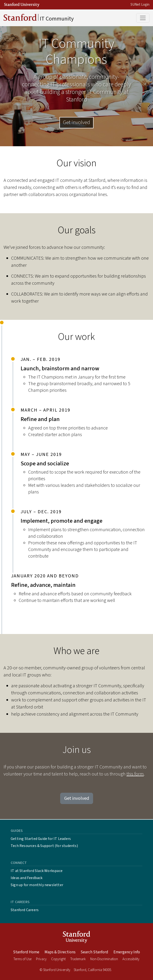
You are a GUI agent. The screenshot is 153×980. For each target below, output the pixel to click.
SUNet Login (140, 5)
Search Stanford (94, 952)
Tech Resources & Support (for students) (44, 846)
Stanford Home (26, 952)
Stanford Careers (25, 910)
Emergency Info (127, 952)
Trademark (78, 959)
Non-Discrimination (104, 959)
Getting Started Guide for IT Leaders (41, 839)
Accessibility (131, 959)
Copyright (58, 959)
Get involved (76, 122)
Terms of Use (22, 959)
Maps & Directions (60, 952)
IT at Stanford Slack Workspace (37, 871)
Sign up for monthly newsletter (37, 885)
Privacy (41, 959)
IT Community (39, 18)
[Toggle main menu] (143, 18)
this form (135, 774)
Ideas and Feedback (27, 878)
